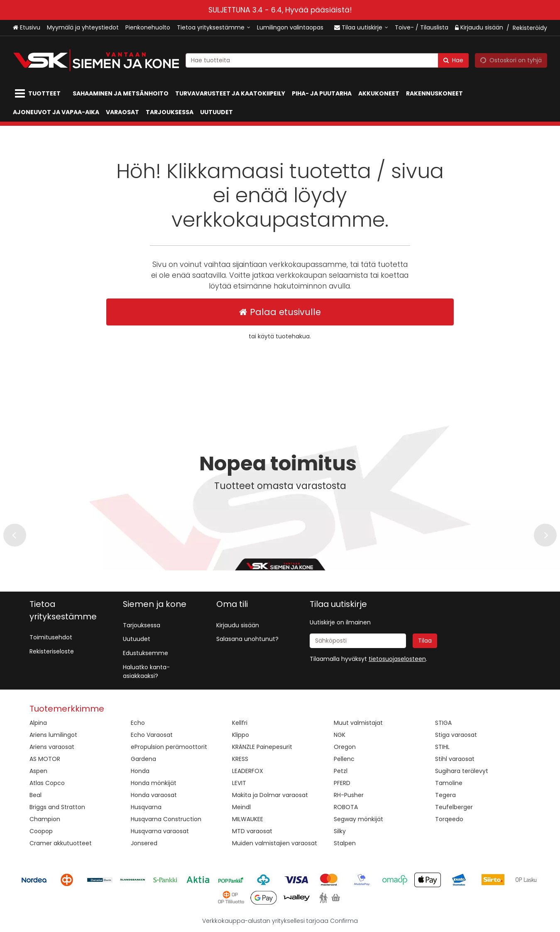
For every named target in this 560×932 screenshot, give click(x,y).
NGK (340, 735)
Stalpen (345, 843)
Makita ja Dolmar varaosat (270, 795)
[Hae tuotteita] (327, 60)
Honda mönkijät (154, 783)
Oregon (345, 747)
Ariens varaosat (52, 747)
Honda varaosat (154, 795)
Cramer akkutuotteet (61, 843)
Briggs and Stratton (57, 807)
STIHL (442, 747)
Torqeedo (449, 819)
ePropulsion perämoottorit (169, 747)
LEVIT (239, 783)
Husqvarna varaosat (160, 831)
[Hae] (453, 60)
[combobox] (327, 60)
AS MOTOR (45, 759)
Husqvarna (146, 807)
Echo (138, 723)
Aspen (38, 771)
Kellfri (240, 723)
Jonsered (144, 843)
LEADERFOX (248, 771)
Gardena (143, 759)
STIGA (443, 723)
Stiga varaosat (456, 735)
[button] (397, 659)
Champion (45, 819)
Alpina (38, 723)
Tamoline (449, 783)
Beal (35, 795)
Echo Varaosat (152, 735)
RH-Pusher (349, 795)
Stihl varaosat (455, 759)
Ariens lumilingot (53, 735)
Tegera (445, 795)
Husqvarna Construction (166, 819)
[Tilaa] (425, 641)
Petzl (341, 771)
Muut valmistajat (358, 723)
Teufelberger (454, 807)
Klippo (241, 735)
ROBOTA (346, 807)
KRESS (240, 759)
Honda (140, 771)
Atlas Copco (47, 783)
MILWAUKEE (248, 819)
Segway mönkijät (358, 819)
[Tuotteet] (39, 94)
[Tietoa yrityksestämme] (214, 28)
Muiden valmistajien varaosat (275, 843)
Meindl (241, 807)
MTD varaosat (252, 831)
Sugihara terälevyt (462, 771)
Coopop (41, 831)
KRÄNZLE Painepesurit (262, 747)
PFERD (342, 783)
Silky (340, 831)
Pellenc (344, 759)
